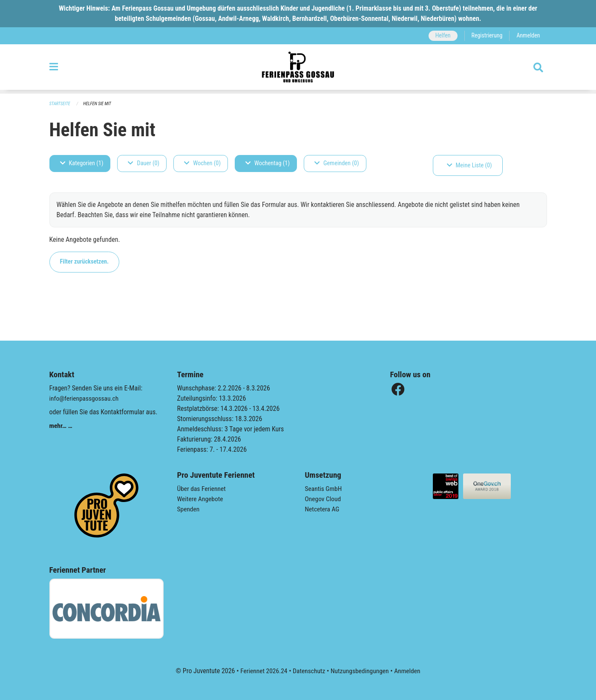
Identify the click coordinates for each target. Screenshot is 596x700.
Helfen (441, 36)
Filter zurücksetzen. (85, 262)
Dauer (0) (144, 163)
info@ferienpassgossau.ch (85, 398)
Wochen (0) (202, 163)
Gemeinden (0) (337, 163)
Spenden (189, 509)
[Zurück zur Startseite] (298, 69)
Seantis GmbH (324, 489)
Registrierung (485, 36)
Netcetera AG (323, 509)
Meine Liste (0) (469, 165)
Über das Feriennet (202, 489)
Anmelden (528, 36)
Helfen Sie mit (99, 104)
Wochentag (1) (268, 163)
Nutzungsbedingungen (361, 671)
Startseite (60, 104)
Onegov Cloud (324, 499)
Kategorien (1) (82, 163)
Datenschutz (308, 671)
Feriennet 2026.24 (262, 671)
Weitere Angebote (201, 499)
